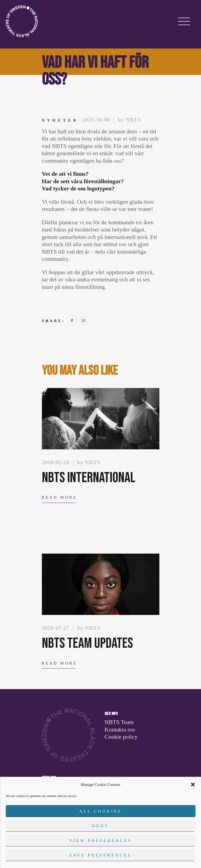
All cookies (100, 811)
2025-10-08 (96, 120)
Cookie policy (121, 737)
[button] (193, 785)
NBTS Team (119, 722)
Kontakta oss (120, 729)
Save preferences (100, 855)
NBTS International (89, 478)
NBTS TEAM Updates (87, 643)
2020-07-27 (56, 628)
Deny (100, 826)
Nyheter (60, 120)
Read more (60, 497)
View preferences (100, 841)
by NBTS (129, 120)
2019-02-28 (56, 462)
